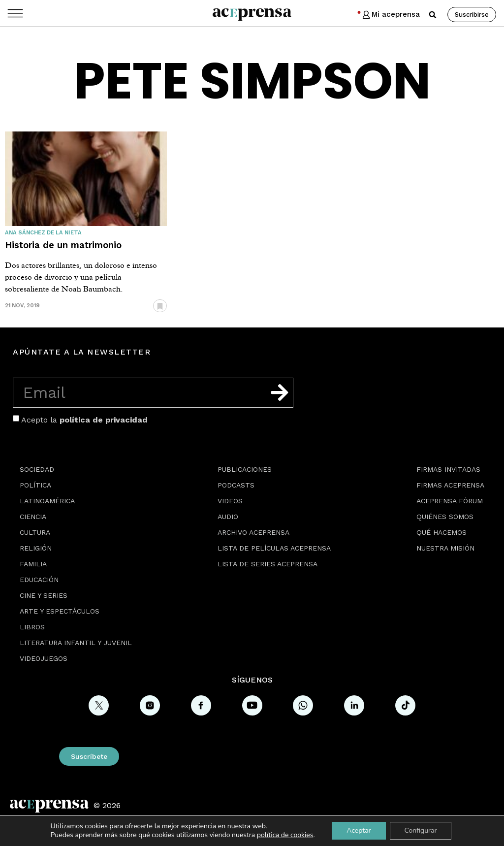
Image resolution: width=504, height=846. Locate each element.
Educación (39, 580)
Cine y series (44, 595)
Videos (230, 501)
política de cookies (285, 835)
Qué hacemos (441, 532)
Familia (33, 564)
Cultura (35, 532)
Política (35, 485)
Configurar (421, 830)
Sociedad (37, 469)
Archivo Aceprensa (253, 532)
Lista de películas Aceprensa (274, 548)
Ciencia (33, 517)
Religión (36, 548)
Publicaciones (245, 469)
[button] (433, 15)
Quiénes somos (445, 517)
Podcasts (236, 485)
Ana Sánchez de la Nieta (43, 233)
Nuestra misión (445, 548)
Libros (32, 627)
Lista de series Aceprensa (268, 564)
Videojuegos (44, 658)
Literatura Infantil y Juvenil (76, 643)
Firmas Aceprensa (450, 485)
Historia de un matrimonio (63, 245)
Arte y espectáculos (60, 611)
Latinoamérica (47, 501)
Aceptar (359, 830)
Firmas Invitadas (448, 469)
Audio (228, 517)
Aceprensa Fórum (450, 501)
